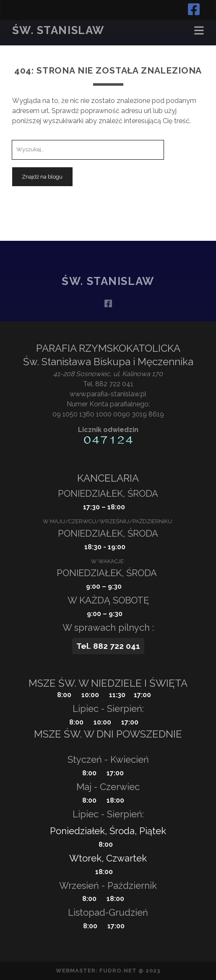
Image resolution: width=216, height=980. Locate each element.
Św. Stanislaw (58, 30)
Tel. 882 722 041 (108, 384)
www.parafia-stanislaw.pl (108, 394)
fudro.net (118, 971)
